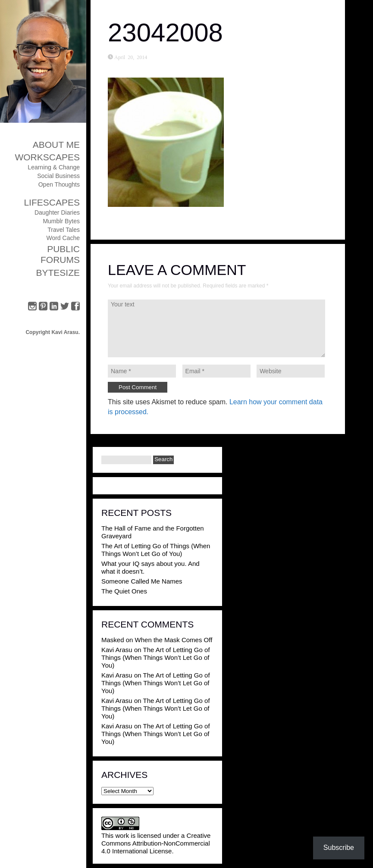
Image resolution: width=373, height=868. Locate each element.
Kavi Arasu (117, 650)
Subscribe (339, 848)
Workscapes (47, 157)
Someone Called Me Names (142, 581)
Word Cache (63, 238)
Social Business (58, 176)
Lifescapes (52, 202)
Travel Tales (64, 230)
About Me (56, 145)
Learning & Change (54, 167)
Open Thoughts (59, 184)
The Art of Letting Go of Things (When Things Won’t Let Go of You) (156, 550)
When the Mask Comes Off (174, 640)
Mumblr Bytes (61, 221)
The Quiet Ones (124, 591)
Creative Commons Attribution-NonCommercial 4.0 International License (156, 843)
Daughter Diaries (57, 212)
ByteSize (58, 273)
